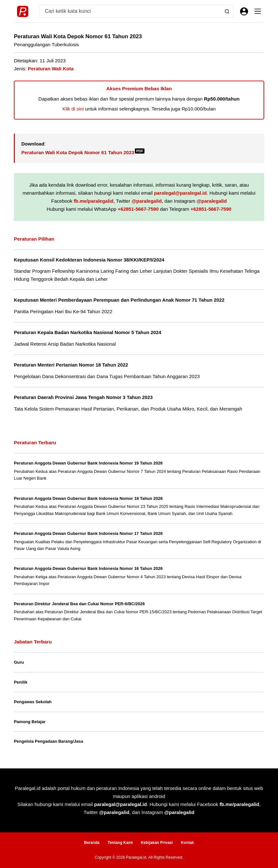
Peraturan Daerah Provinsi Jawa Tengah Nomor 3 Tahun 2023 (83, 397)
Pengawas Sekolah (33, 702)
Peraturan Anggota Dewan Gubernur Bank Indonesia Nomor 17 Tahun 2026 (88, 533)
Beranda (92, 843)
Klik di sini (73, 109)
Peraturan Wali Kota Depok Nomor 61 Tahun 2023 (83, 152)
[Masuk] (244, 11)
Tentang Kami (120, 843)
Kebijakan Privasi (157, 843)
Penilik (21, 682)
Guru (19, 662)
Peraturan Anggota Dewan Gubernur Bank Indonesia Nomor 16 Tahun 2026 (88, 568)
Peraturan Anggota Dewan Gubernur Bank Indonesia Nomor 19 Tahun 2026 (88, 463)
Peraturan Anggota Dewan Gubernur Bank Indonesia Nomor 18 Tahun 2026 (88, 498)
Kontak (187, 843)
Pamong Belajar (30, 722)
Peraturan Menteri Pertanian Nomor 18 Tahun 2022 (71, 365)
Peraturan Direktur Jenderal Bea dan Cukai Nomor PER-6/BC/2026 (79, 604)
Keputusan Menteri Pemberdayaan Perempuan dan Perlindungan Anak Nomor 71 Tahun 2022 (119, 300)
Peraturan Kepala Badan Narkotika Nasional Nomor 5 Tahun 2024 (88, 332)
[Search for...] (130, 11)
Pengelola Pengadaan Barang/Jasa (48, 741)
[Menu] (258, 11)
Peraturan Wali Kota (51, 69)
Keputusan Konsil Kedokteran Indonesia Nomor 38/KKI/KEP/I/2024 (89, 260)
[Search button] (227, 11)
